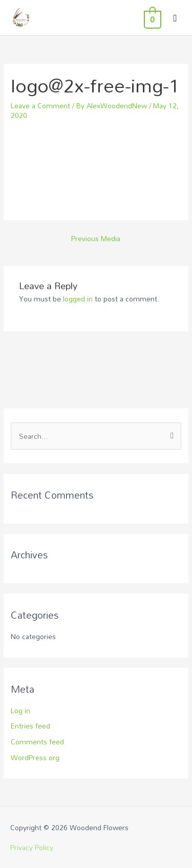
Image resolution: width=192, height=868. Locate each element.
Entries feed (30, 726)
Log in (20, 710)
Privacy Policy (32, 847)
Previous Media (96, 238)
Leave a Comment (40, 105)
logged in (78, 299)
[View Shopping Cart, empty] (152, 18)
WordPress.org (35, 757)
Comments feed (37, 742)
